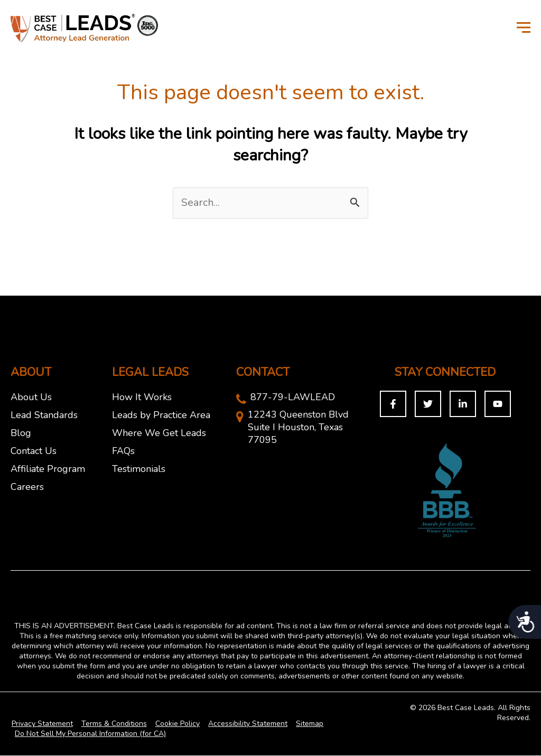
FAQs (123, 451)
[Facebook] (393, 404)
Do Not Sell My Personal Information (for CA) (90, 734)
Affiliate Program (48, 469)
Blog (21, 433)
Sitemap (304, 724)
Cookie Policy (174, 724)
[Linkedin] (463, 404)
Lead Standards (44, 415)
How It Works (142, 398)
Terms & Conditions (112, 724)
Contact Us (34, 451)
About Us (31, 398)
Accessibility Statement (244, 724)
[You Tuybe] (498, 404)
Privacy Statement (41, 724)
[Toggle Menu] (524, 27)
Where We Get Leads (159, 433)
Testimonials (139, 469)
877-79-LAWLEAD (293, 398)
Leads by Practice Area (161, 415)
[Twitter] (428, 404)
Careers (27, 487)
